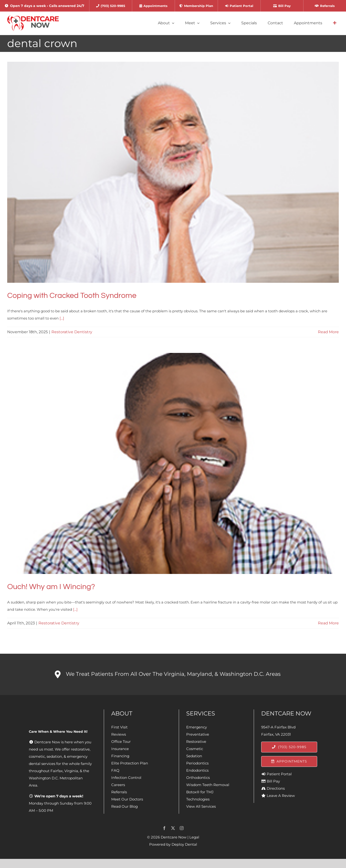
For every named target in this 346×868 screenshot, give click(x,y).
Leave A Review (281, 796)
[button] (173, 674)
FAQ (115, 770)
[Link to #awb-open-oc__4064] (335, 23)
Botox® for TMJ (200, 792)
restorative (80, 749)
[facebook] (164, 828)
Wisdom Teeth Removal (208, 785)
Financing (120, 756)
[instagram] (182, 828)
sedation (54, 756)
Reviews (119, 734)
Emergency (197, 727)
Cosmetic (195, 749)
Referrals (119, 792)
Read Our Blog (124, 806)
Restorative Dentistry (72, 332)
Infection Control (126, 778)
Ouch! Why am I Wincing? (51, 587)
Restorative (196, 742)
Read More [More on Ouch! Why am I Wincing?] (328, 623)
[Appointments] (289, 761)
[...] (62, 318)
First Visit (119, 727)
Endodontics (197, 770)
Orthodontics (198, 778)
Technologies (198, 799)
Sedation (194, 756)
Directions (276, 788)
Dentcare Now (174, 837)
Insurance (120, 749)
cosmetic (37, 756)
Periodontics (197, 763)
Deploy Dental (184, 844)
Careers (118, 785)
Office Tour (121, 742)
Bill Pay (273, 781)
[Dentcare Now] (33, 17)
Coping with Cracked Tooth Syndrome (72, 296)
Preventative (198, 734)
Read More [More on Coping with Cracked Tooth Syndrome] (328, 332)
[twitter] (173, 828)
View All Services (201, 806)
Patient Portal (279, 774)
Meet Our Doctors (127, 799)
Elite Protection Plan (130, 763)
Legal (194, 837)
